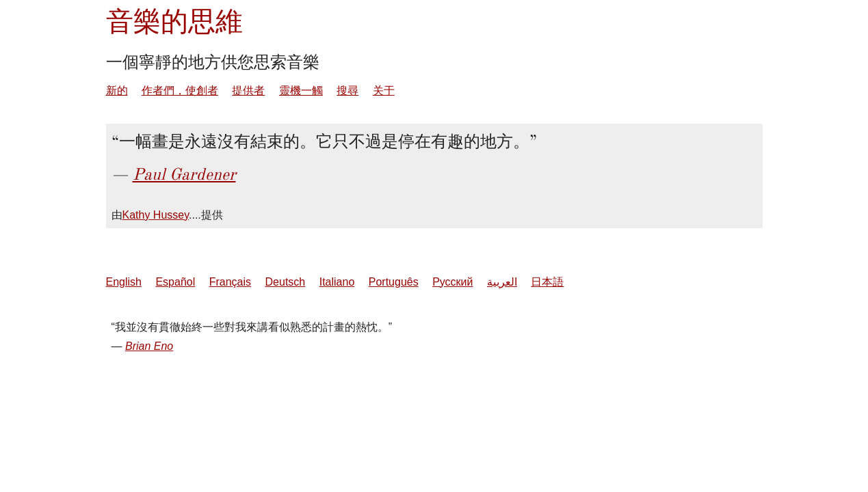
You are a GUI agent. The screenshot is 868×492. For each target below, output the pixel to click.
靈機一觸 (301, 91)
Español (175, 282)
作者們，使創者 (180, 91)
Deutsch (286, 282)
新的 (117, 91)
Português (394, 282)
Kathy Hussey (156, 215)
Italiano (337, 282)
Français (230, 282)
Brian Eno (149, 346)
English (124, 282)
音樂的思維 (174, 22)
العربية (502, 282)
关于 (384, 91)
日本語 (547, 282)
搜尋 (347, 91)
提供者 (248, 91)
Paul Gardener (184, 174)
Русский (452, 282)
